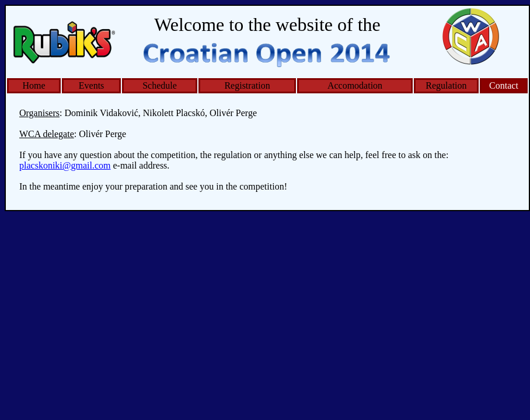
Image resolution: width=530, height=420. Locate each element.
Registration (247, 85)
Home (34, 85)
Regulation (446, 85)
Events (92, 85)
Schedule (160, 85)
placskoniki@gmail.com (65, 165)
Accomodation (355, 85)
